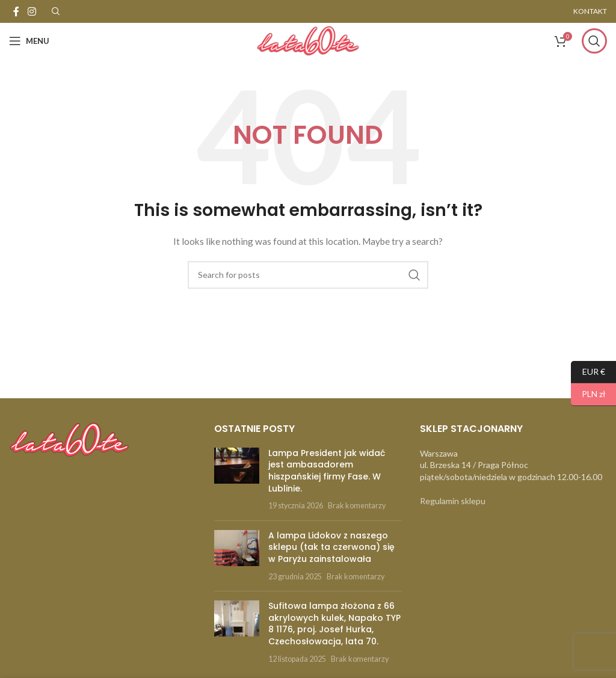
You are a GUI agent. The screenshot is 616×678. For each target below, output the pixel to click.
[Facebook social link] (16, 11)
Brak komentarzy (357, 506)
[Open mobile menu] (29, 41)
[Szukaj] (594, 41)
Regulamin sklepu (453, 501)
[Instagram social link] (32, 11)
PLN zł (588, 394)
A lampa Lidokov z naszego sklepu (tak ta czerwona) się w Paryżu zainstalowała (331, 547)
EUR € (588, 372)
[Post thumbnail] (237, 479)
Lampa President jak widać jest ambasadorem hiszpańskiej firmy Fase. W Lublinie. (327, 471)
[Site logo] (308, 40)
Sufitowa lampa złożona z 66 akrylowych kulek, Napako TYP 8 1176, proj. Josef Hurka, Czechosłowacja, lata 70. (334, 624)
